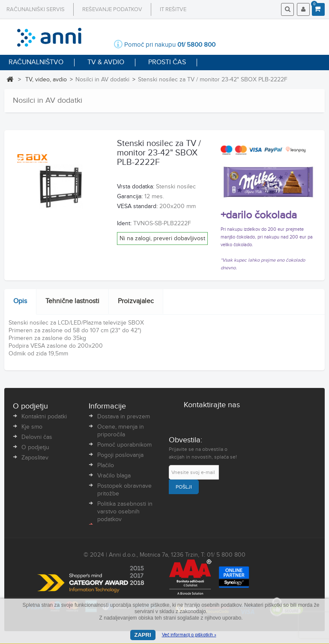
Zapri (143, 635)
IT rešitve (173, 9)
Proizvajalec (136, 301)
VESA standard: (137, 206)
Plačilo (106, 465)
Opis (20, 301)
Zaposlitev (35, 458)
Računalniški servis (36, 9)
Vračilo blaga (114, 476)
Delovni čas (37, 437)
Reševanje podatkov (112, 9)
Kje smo (32, 427)
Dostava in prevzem (124, 417)
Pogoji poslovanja (120, 455)
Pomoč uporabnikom (124, 445)
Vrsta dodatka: (136, 187)
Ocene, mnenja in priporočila (121, 431)
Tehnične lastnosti (72, 301)
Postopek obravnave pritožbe (124, 490)
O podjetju (35, 447)
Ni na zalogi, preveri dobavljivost (162, 239)
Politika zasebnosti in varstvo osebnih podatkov (125, 512)
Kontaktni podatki (44, 417)
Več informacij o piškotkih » (189, 635)
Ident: (124, 224)
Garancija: (130, 197)
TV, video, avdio (46, 80)
